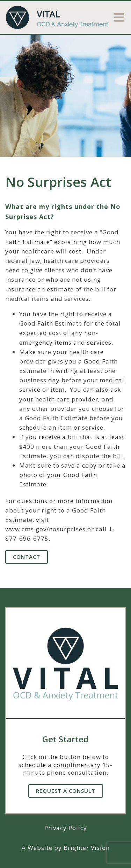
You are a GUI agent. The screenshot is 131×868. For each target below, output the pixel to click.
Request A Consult (66, 791)
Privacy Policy (66, 828)
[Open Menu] (119, 17)
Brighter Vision (87, 848)
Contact (27, 557)
